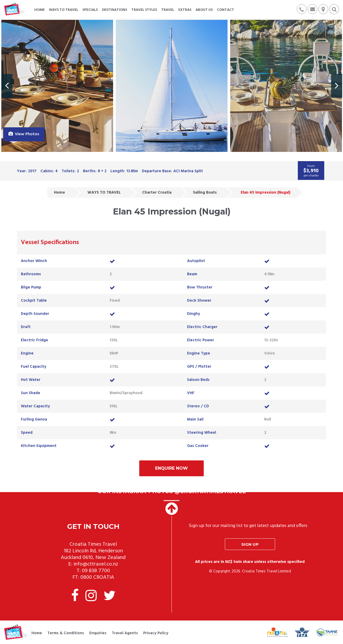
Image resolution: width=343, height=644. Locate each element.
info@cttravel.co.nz (96, 564)
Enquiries (98, 633)
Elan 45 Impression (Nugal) (266, 193)
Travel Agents (125, 633)
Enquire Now (171, 468)
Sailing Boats (205, 193)
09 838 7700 (96, 571)
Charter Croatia (157, 193)
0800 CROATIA (97, 577)
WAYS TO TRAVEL (104, 193)
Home (59, 193)
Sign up (250, 544)
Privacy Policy (156, 633)
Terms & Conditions (66, 633)
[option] (57, 86)
